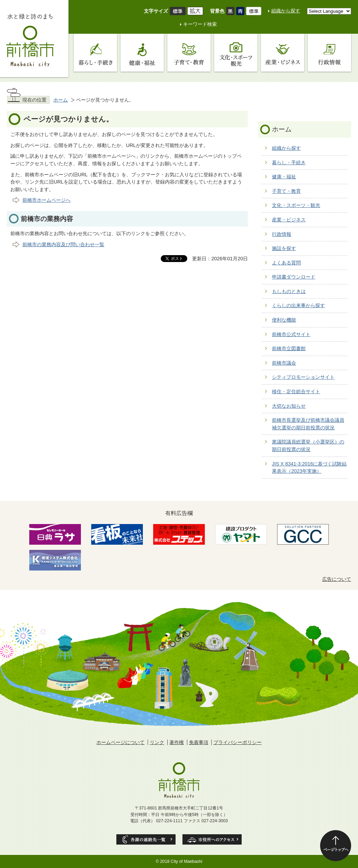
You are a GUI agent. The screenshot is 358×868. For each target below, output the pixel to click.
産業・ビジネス (289, 220)
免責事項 (199, 742)
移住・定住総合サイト (296, 391)
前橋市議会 (284, 363)
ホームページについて (120, 742)
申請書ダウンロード (294, 277)
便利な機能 (284, 320)
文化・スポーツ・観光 (296, 205)
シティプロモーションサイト (303, 377)
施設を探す (284, 248)
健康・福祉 (284, 177)
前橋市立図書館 (289, 348)
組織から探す (286, 11)
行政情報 (282, 234)
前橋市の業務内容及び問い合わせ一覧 (63, 244)
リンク (157, 742)
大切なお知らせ (289, 406)
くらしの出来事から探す (298, 305)
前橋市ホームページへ (46, 200)
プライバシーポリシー (238, 742)
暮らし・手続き (289, 163)
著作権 (177, 742)
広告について (337, 579)
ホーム (61, 100)
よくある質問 (286, 263)
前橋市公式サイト (291, 334)
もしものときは (289, 291)
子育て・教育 (286, 191)
